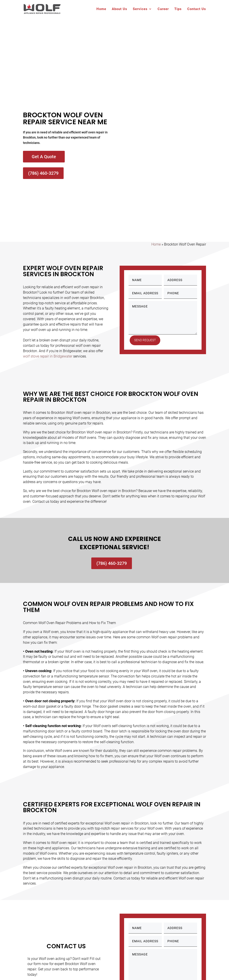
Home (101, 9)
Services (140, 9)
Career (163, 9)
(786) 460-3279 (43, 173)
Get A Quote (44, 157)
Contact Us (197, 9)
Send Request (146, 340)
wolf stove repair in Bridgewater (48, 356)
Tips (178, 9)
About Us (120, 9)
